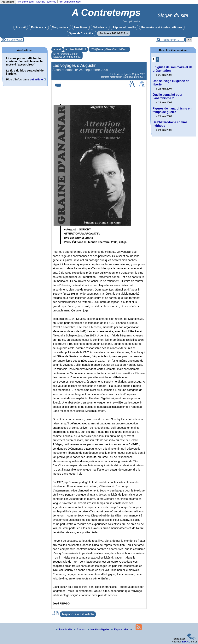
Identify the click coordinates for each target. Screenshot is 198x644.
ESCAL (186, 642)
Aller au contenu (25, 2)
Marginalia (60, 27)
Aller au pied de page (70, 2)
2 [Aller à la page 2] (158, 59)
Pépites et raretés (124, 27)
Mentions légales (99, 629)
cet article (36, 79)
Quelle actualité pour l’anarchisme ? (167, 96)
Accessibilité (8, 2)
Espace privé (120, 629)
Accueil (21, 27)
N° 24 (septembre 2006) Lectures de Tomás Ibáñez (67, 55)
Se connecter (15, 40)
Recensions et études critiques (162, 27)
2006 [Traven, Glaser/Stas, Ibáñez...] (109, 49)
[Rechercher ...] (170, 40)
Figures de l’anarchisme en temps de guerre (172, 110)
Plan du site (64, 629)
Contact (80, 629)
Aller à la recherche (46, 2)
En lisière (39, 27)
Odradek (100, 27)
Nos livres (81, 27)
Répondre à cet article (78, 614)
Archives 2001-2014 (114, 33)
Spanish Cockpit (82, 33)
